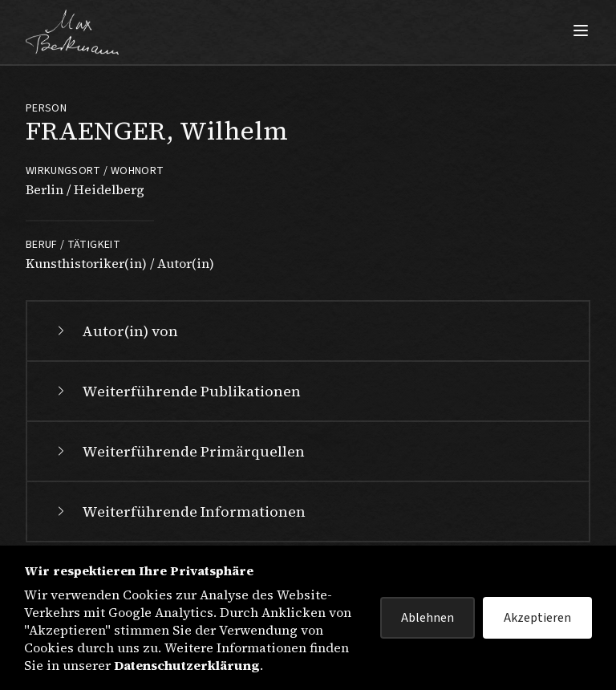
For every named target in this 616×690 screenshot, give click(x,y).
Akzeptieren (537, 618)
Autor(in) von (115, 331)
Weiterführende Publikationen (177, 391)
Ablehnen (428, 618)
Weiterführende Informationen (179, 511)
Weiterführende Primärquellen (179, 451)
